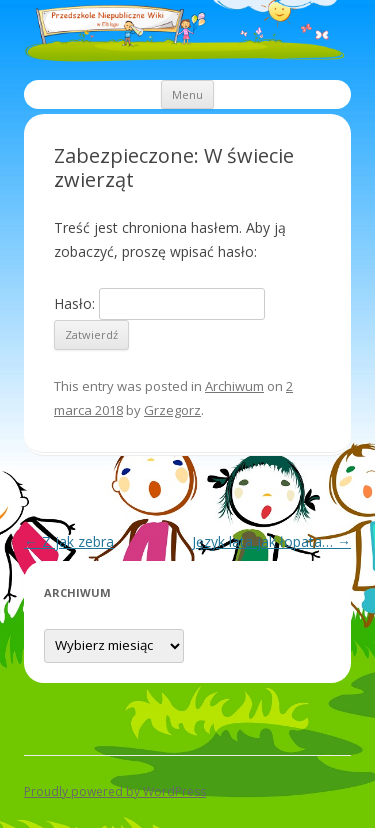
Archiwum (234, 386)
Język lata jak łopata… (271, 541)
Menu (187, 94)
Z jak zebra (69, 541)
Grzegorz (172, 410)
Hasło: (159, 303)
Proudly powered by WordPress (115, 791)
